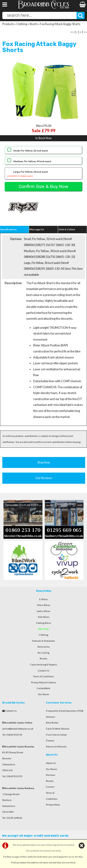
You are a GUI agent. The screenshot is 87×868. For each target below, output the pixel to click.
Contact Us (44, 671)
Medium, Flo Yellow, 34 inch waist (32, 161)
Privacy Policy (53, 805)
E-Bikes (43, 599)
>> (85, 32)
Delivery (50, 717)
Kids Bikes (44, 617)
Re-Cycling (43, 653)
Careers (50, 787)
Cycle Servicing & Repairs (44, 664)
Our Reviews (44, 478)
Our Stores (44, 694)
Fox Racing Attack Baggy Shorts (60, 24)
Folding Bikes (44, 623)
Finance (50, 740)
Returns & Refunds (56, 746)
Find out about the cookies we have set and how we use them (43, 862)
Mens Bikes (44, 605)
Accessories (44, 647)
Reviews (51, 775)
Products (8, 24)
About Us (51, 763)
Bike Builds (52, 723)
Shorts (34, 24)
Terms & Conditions (43, 676)
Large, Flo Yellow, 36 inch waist (43, 174)
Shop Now (44, 462)
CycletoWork (43, 688)
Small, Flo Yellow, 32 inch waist (31, 151)
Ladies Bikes (43, 611)
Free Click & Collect (56, 735)
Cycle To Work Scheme (58, 729)
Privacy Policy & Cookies (44, 682)
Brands (43, 658)
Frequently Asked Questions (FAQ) (65, 711)
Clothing (22, 24)
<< (72, 32)
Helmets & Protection (43, 641)
